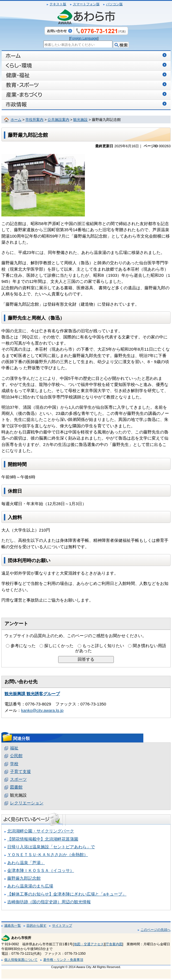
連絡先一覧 (13, 926)
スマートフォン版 (86, 4)
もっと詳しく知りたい (103, 646)
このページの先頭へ (156, 930)
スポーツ (18, 779)
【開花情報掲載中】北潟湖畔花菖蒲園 (43, 839)
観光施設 (80, 120)
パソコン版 (114, 4)
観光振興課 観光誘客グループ (32, 694)
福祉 (14, 748)
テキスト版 (58, 4)
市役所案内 (34, 120)
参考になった (23, 646)
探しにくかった (59, 646)
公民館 (16, 756)
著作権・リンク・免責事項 (63, 960)
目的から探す (36, 926)
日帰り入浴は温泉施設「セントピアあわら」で (51, 847)
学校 (14, 764)
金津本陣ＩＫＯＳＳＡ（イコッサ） (41, 871)
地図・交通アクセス (89, 944)
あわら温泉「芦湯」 (26, 863)
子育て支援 (20, 772)
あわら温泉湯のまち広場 (30, 886)
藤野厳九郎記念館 (24, 878)
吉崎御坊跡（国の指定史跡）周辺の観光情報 (49, 902)
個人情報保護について (21, 960)
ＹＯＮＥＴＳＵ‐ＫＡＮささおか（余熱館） (48, 855)
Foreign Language (84, 38)
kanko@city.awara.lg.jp (42, 710)
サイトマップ (62, 926)
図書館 (16, 787)
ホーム (16, 120)
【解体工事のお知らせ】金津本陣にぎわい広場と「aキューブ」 (67, 894)
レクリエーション (27, 803)
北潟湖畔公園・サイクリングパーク (41, 831)
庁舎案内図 (114, 944)
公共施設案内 (58, 120)
